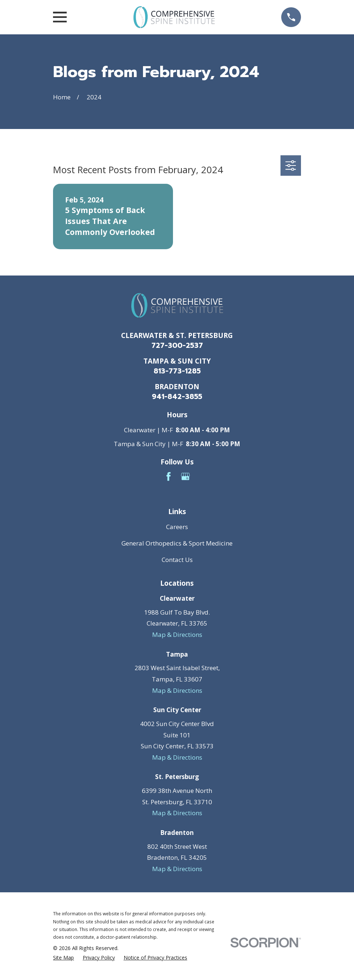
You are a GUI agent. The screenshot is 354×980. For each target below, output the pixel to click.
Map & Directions (177, 635)
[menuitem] (63, 958)
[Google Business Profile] (185, 476)
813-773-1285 (177, 371)
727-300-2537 (177, 345)
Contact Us (177, 560)
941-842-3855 (177, 397)
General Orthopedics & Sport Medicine (177, 543)
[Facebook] (169, 476)
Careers (177, 527)
